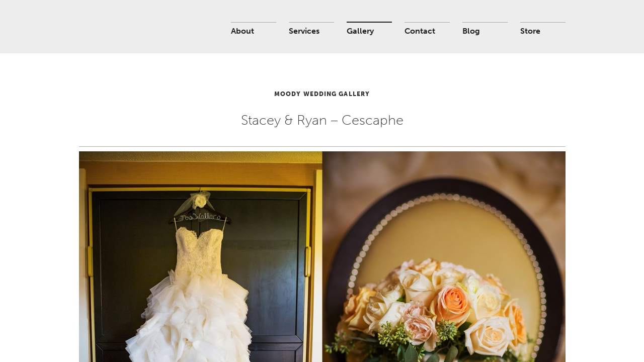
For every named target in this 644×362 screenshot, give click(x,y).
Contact (420, 31)
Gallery (360, 31)
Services (304, 31)
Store (530, 31)
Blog (471, 31)
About (243, 31)
